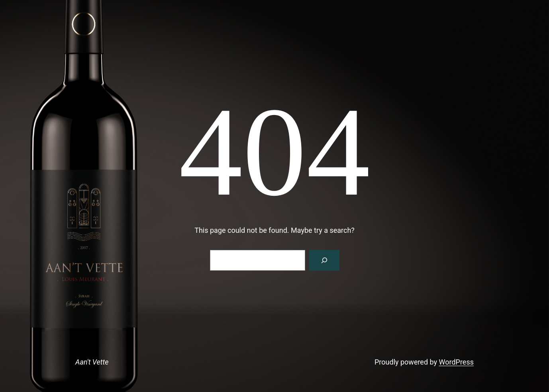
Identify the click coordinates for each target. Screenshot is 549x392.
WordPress (456, 362)
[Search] (324, 260)
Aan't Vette (92, 362)
